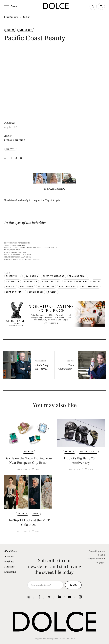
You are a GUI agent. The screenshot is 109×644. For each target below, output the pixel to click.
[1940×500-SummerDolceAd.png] (54, 326)
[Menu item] (16, 551)
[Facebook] (11, 158)
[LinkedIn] (21, 158)
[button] (11, 6)
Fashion (27, 17)
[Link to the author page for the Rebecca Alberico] (15, 140)
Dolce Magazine (11, 17)
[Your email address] (45, 585)
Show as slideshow (54, 189)
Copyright (100, 563)
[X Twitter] (16, 158)
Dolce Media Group (67, 639)
